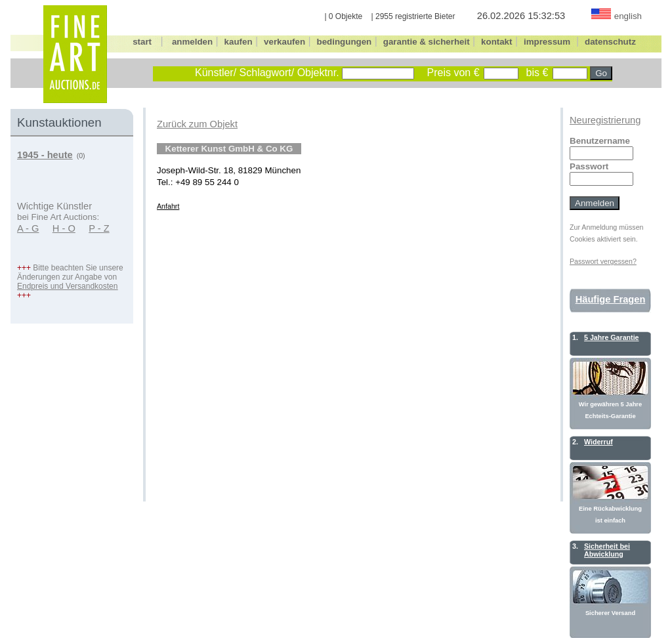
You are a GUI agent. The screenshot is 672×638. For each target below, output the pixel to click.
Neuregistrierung (605, 120)
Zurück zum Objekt (197, 124)
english (628, 16)
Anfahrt (168, 206)
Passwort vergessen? (603, 261)
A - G (28, 228)
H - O (64, 228)
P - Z (99, 228)
